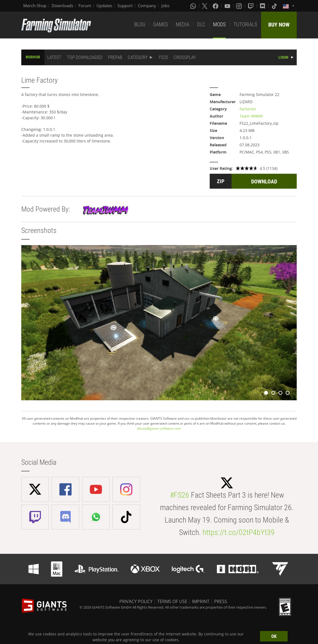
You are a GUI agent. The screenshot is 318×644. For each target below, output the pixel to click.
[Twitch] (251, 6)
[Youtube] (228, 6)
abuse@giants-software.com (159, 428)
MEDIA (182, 24)
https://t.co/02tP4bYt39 (239, 532)
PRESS (221, 601)
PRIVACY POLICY (136, 601)
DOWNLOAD (264, 181)
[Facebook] (216, 6)
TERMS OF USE (172, 601)
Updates (104, 6)
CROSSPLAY (185, 57)
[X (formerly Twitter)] (205, 6)
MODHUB (33, 57)
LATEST (54, 57)
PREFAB (115, 57)
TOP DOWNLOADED (85, 57)
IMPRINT (201, 601)
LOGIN (283, 57)
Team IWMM (251, 116)
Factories (248, 109)
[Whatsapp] (194, 6)
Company (147, 6)
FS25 (163, 57)
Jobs (165, 6)
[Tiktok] (275, 6)
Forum (85, 6)
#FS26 (180, 495)
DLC (201, 24)
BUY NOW (279, 25)
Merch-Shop (35, 6)
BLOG (140, 24)
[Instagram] (240, 6)
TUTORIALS (245, 24)
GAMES (161, 24)
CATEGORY (138, 57)
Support (125, 6)
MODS (219, 24)
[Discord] (263, 6)
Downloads (62, 6)
